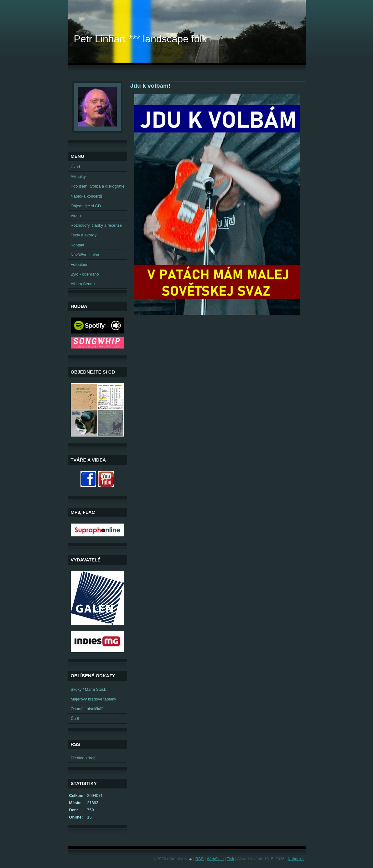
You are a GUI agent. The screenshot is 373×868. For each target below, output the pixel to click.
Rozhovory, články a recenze (96, 225)
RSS (199, 859)
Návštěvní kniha (85, 255)
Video (76, 216)
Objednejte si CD (86, 206)
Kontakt (78, 245)
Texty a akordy (84, 235)
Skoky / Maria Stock (88, 689)
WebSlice (215, 859)
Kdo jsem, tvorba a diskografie (98, 186)
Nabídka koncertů (86, 196)
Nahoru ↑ (296, 859)
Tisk (231, 859)
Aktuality (78, 176)
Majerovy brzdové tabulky (93, 699)
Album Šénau (83, 284)
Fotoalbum (80, 264)
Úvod (75, 167)
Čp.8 (75, 718)
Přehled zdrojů (84, 758)
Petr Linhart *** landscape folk (140, 39)
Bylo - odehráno (85, 274)
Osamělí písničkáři (87, 709)
